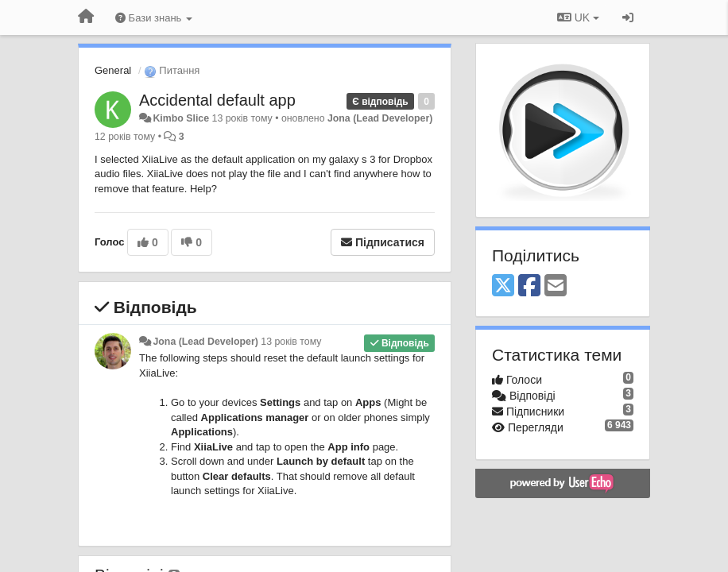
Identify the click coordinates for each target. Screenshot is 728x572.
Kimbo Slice (181, 118)
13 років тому (291, 342)
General (113, 70)
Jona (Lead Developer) (380, 118)
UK (578, 17)
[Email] (556, 286)
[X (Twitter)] (503, 286)
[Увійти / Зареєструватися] (628, 17)
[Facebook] (529, 286)
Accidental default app (217, 100)
